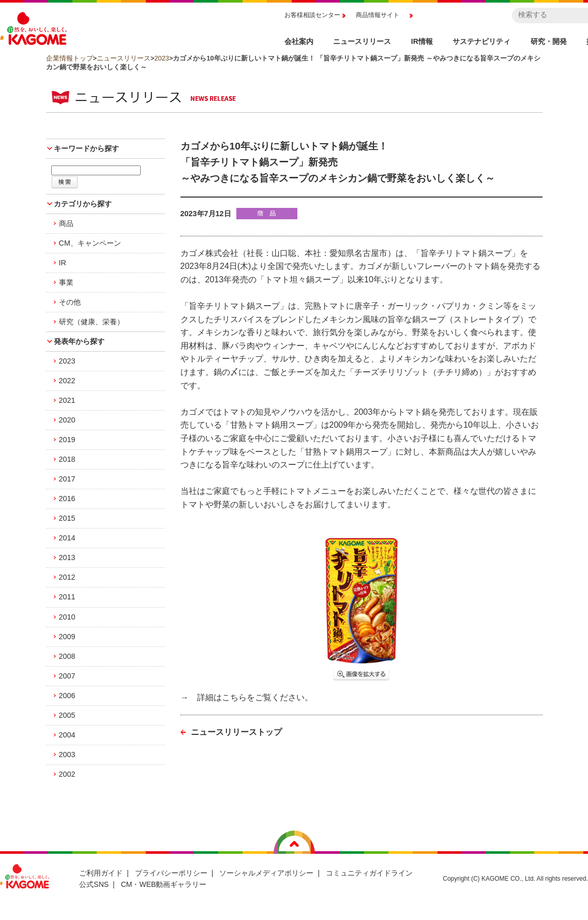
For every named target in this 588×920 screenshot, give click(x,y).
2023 (161, 58)
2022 (67, 381)
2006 (67, 696)
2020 (67, 420)
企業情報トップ (70, 58)
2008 (67, 656)
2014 (67, 538)
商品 (66, 223)
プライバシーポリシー (171, 873)
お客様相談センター (312, 15)
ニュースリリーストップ (236, 732)
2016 (67, 499)
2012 (67, 577)
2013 (67, 557)
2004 (67, 735)
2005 (67, 715)
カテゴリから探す (83, 204)
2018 (67, 459)
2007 (67, 676)
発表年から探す (79, 341)
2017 (67, 479)
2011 (67, 597)
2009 (67, 637)
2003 (67, 755)
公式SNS (94, 884)
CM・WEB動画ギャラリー (164, 884)
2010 (67, 617)
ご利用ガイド (101, 873)
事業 (66, 282)
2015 (67, 518)
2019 (67, 440)
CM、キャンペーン (90, 243)
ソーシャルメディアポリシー (266, 873)
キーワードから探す (86, 148)
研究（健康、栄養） (92, 322)
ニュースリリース (124, 58)
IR (63, 263)
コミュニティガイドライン (369, 873)
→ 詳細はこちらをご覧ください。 (247, 697)
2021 (67, 400)
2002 (67, 774)
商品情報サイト (378, 15)
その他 (70, 302)
